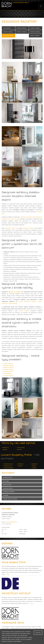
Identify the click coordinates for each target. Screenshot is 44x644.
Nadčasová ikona (13, 623)
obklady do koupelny (26, 217)
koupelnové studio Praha (12, 228)
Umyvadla (6, 495)
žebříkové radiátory (22, 32)
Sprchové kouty (7, 485)
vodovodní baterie (37, 217)
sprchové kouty (16, 219)
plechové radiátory (8, 32)
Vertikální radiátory (8, 369)
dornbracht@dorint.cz (11, 522)
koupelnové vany (6, 219)
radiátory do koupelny (15, 292)
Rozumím (38, 633)
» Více (7, 574)
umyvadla (34, 468)
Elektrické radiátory (9, 366)
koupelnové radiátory (28, 228)
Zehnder (19, 450)
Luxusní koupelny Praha (16, 455)
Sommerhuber (21, 448)
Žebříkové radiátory (9, 367)
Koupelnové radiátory (9, 492)
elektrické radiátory (35, 32)
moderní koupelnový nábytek (27, 301)
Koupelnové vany (8, 478)
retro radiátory (7, 28)
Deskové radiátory (8, 364)
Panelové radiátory (8, 375)
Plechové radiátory (8, 371)
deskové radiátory (35, 36)
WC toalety (6, 481)
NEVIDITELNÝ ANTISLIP (16, 593)
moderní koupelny (24, 311)
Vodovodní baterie (8, 488)
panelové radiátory (21, 28)
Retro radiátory (7, 373)
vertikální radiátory (35, 28)
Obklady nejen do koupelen (10, 499)
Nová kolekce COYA (14, 562)
